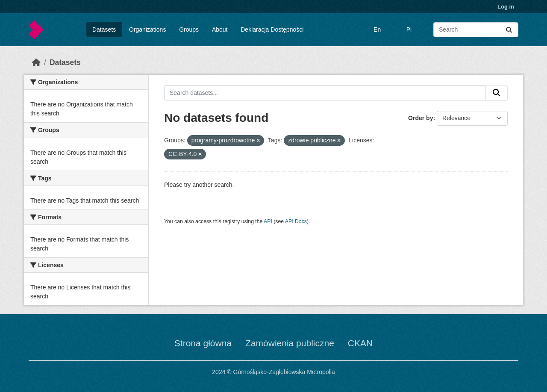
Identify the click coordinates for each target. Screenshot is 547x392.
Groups (189, 29)
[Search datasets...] (476, 30)
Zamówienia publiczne (290, 343)
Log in (506, 7)
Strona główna (203, 343)
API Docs (296, 221)
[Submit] (509, 30)
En (377, 29)
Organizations (147, 29)
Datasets (104, 29)
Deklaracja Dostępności (272, 29)
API (268, 221)
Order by (421, 118)
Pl (409, 29)
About (220, 29)
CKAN (360, 343)
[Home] (36, 62)
